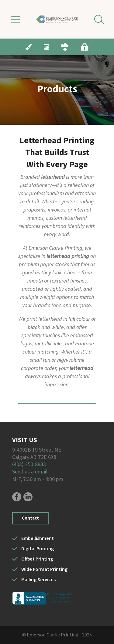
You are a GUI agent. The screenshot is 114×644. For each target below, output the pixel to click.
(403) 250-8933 (29, 464)
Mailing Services (38, 580)
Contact (30, 518)
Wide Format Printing (44, 569)
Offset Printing (37, 559)
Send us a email (30, 472)
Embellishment (38, 538)
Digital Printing (38, 549)
